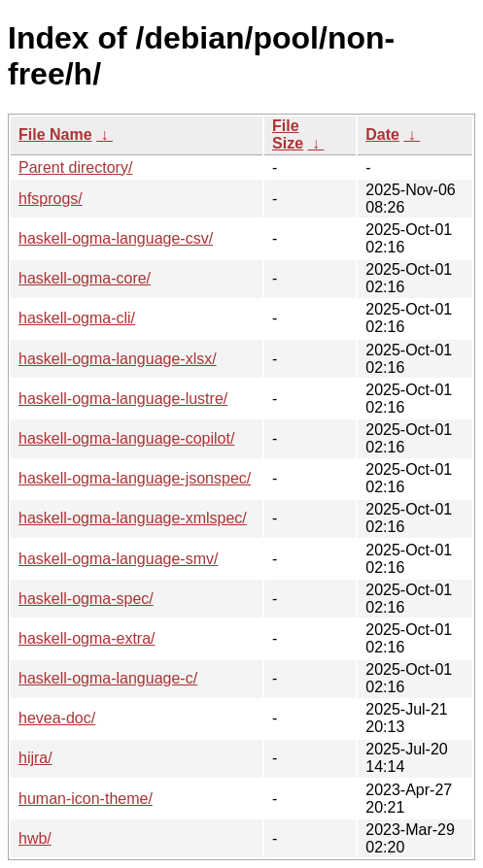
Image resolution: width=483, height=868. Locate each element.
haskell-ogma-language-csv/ (116, 238)
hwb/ (35, 838)
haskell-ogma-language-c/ (108, 678)
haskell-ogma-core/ (85, 278)
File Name (55, 134)
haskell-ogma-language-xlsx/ (118, 359)
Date (382, 134)
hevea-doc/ (57, 718)
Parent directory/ (75, 167)
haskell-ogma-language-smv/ (118, 559)
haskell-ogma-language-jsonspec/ (135, 478)
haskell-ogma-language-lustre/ (123, 399)
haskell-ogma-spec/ (86, 599)
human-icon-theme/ (86, 799)
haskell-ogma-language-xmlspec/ (133, 518)
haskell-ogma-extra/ (87, 638)
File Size (288, 134)
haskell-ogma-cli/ (77, 318)
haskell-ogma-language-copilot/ (126, 438)
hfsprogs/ (51, 199)
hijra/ (35, 758)
